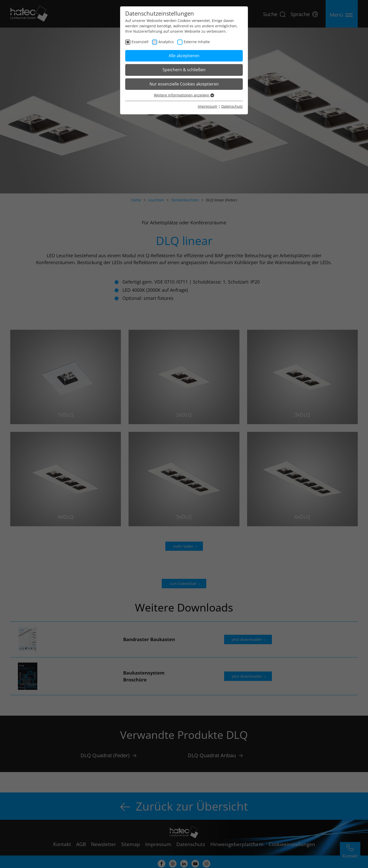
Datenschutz (232, 106)
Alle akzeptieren (184, 56)
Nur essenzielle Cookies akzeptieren (184, 84)
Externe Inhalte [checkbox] (197, 42)
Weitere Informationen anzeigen (184, 95)
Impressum (208, 106)
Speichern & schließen (184, 70)
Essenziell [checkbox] (140, 42)
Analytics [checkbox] (166, 42)
